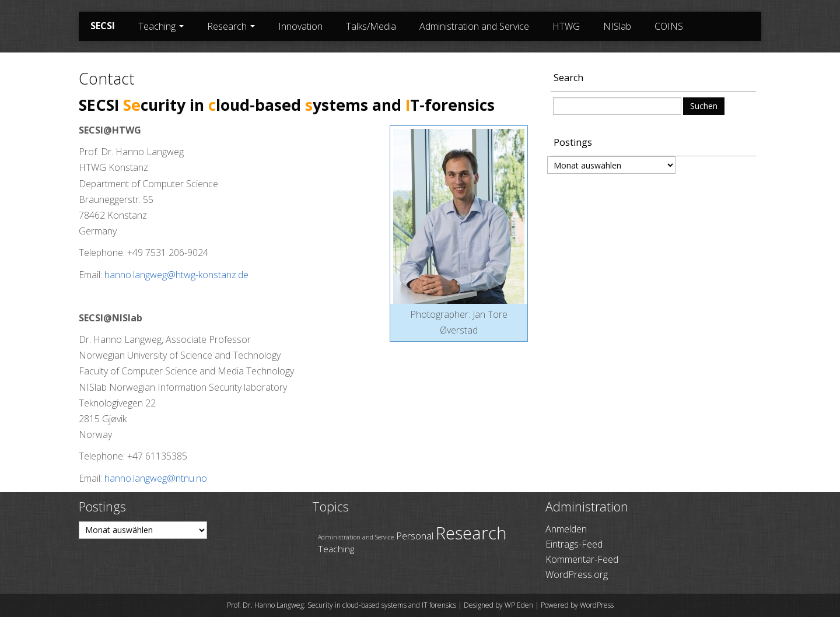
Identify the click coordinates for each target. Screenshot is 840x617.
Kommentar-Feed (582, 559)
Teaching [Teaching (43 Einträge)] (336, 549)
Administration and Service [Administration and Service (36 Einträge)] (356, 537)
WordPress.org (577, 574)
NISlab (617, 26)
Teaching (161, 26)
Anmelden (566, 529)
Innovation (300, 26)
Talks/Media (371, 26)
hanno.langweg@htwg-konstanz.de (176, 275)
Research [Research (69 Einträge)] (471, 533)
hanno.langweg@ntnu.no (156, 478)
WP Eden (519, 605)
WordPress (597, 605)
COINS (669, 26)
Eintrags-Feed (574, 544)
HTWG (566, 26)
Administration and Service (474, 26)
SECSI (103, 26)
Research (231, 26)
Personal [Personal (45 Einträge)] (415, 536)
